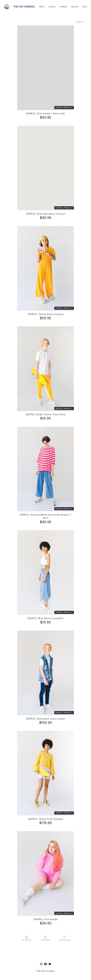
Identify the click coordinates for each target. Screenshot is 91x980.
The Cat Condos (24, 7)
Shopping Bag (65, 939)
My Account (27, 939)
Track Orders (45, 939)
